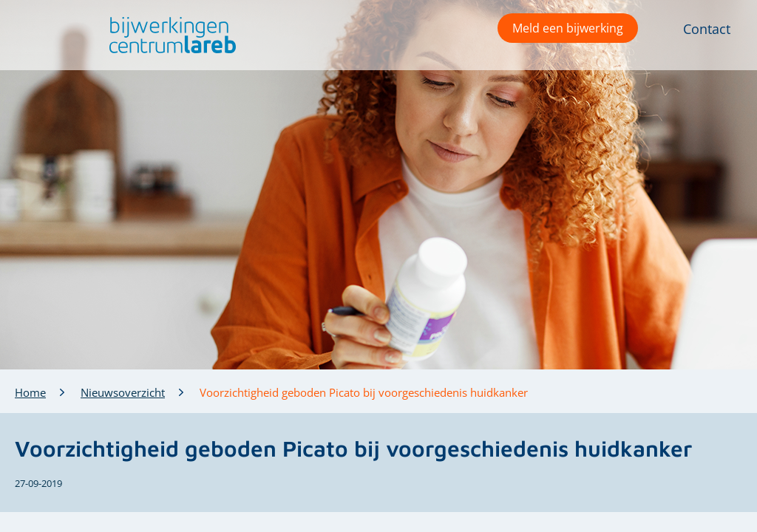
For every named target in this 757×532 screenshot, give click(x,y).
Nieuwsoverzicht (123, 392)
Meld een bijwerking (568, 28)
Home (30, 392)
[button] (169, 35)
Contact (707, 29)
